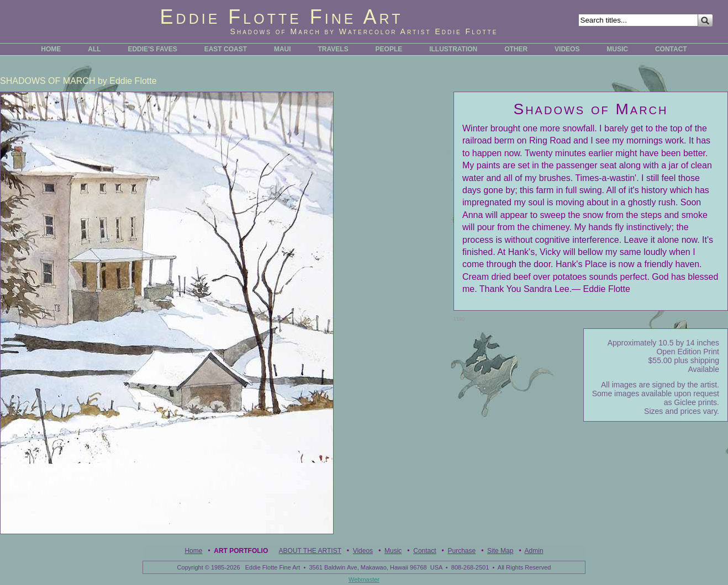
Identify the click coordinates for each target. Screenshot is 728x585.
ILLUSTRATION (453, 49)
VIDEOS (567, 49)
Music (393, 551)
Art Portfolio (241, 551)
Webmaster (364, 579)
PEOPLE (389, 49)
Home (193, 551)
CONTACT (671, 49)
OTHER (516, 49)
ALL (94, 49)
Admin (534, 551)
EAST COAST (226, 49)
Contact (424, 551)
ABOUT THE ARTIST (310, 551)
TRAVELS (333, 49)
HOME (51, 49)
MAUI (283, 49)
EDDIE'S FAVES (152, 49)
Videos (363, 551)
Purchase (461, 551)
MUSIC (617, 49)
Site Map (500, 551)
